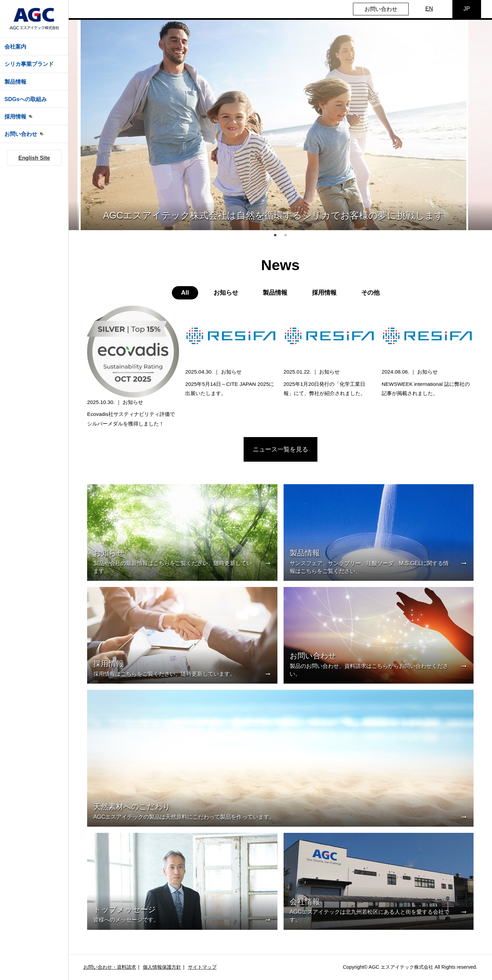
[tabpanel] (274, 125)
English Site (34, 158)
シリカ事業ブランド (29, 64)
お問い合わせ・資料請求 (110, 967)
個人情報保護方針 (162, 967)
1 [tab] (275, 235)
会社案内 (15, 46)
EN (429, 9)
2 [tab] (286, 235)
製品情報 (15, 82)
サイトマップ (202, 967)
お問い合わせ (381, 9)
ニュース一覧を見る (281, 449)
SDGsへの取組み (26, 99)
